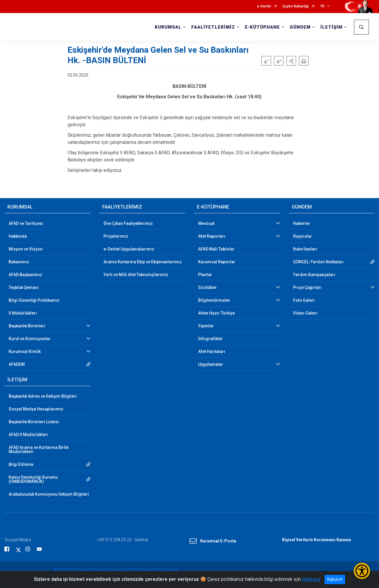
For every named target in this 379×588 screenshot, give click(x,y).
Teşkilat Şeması (24, 287)
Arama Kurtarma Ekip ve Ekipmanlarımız (143, 262)
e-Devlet (264, 6)
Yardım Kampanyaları (314, 275)
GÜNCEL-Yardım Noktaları (318, 262)
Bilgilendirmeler (214, 300)
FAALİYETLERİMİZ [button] (213, 27)
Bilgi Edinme (21, 464)
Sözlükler (207, 287)
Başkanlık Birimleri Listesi (34, 422)
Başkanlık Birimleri (27, 326)
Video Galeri (305, 313)
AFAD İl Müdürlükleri (28, 435)
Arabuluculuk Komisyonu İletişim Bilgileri (49, 494)
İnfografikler (210, 339)
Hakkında (18, 236)
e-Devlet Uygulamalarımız (129, 249)
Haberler (302, 223)
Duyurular (303, 236)
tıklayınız (311, 579)
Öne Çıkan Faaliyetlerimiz (128, 223)
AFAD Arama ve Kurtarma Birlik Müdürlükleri (39, 449)
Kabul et (335, 579)
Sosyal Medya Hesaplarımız (36, 409)
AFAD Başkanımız (25, 275)
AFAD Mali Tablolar (216, 249)
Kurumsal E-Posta (213, 541)
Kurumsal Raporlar (217, 262)
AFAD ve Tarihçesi (26, 223)
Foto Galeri (304, 300)
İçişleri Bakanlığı (296, 6)
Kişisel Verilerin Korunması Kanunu (317, 540)
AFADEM (17, 364)
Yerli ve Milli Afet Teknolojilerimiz (136, 275)
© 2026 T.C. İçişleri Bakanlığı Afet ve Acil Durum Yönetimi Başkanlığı (116, 570)
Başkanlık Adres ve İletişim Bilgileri (43, 396)
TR (322, 6)
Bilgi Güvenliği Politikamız (34, 300)
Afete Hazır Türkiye (216, 313)
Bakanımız (19, 262)
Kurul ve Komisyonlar (30, 339)
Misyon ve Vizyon (26, 249)
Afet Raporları (212, 236)
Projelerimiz (116, 236)
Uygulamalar (211, 364)
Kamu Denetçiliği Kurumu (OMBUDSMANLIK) (33, 479)
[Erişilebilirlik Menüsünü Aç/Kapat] (362, 571)
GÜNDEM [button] (300, 27)
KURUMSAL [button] (168, 27)
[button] (291, 61)
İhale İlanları (305, 249)
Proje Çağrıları (307, 287)
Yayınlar (206, 326)
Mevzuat (206, 223)
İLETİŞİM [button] (331, 27)
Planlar (205, 275)
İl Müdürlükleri (23, 313)
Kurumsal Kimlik (25, 351)
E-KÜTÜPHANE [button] (262, 27)
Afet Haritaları (212, 351)
